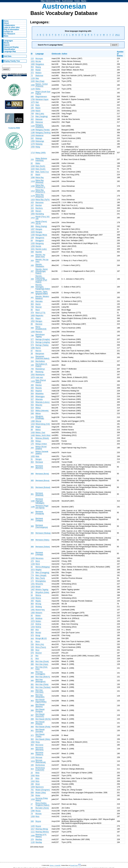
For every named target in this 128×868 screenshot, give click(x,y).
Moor (37, 650)
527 (32, 399)
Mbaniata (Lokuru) (43, 402)
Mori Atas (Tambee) (43, 687)
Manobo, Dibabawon (40, 265)
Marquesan (40, 354)
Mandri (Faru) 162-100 (43, 218)
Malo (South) (40, 169)
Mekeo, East (40, 433)
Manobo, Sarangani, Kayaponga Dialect (43, 287)
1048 (33, 166)
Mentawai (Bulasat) (43, 487)
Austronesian (68, 1)
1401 (33, 223)
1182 (33, 501)
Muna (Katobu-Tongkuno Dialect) (42, 804)
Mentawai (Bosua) (42, 481)
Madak (38, 70)
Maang (38, 67)
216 (32, 105)
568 (32, 328)
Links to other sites (12, 27)
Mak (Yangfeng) (42, 116)
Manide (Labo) (41, 249)
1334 (33, 799)
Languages (8, 41)
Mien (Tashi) (40, 578)
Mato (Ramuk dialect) (41, 381)
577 (32, 339)
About (6, 23)
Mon (37, 630)
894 (32, 696)
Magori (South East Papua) (43, 93)
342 (32, 618)
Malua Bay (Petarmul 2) (40, 191)
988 (32, 540)
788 (32, 336)
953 (32, 633)
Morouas (39, 757)
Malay (38, 147)
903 (32, 701)
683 (32, 630)
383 (32, 70)
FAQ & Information (11, 30)
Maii (37, 102)
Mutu (37, 816)
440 (32, 293)
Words (7, 43)
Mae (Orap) (40, 81)
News (6, 36)
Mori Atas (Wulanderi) (40, 696)
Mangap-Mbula (41, 235)
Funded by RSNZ (14, 128)
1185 (33, 507)
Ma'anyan (39, 59)
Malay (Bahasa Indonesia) (41, 159)
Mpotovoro (40, 787)
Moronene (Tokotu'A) (39, 754)
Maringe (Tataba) (42, 345)
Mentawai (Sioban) (43, 547)
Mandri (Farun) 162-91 (41, 223)
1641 (33, 249)
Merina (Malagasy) (43, 567)
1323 (33, 200)
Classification (9, 49)
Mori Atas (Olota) (42, 684)
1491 (33, 610)
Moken (38, 616)
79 (32, 814)
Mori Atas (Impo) (42, 664)
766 (32, 795)
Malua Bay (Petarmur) (40, 196)
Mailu (38, 105)
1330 (33, 235)
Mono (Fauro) (41, 647)
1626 (33, 232)
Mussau (39, 814)
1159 (33, 78)
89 (32, 430)
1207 (33, 229)
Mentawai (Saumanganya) (42, 526)
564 (32, 394)
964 (32, 604)
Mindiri (38, 587)
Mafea (38, 89)
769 (32, 114)
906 (32, 754)
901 (32, 731)
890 (32, 681)
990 (32, 474)
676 (32, 653)
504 (32, 172)
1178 (33, 196)
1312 (33, 191)
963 (32, 304)
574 (32, 342)
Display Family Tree (12, 61)
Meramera (39, 558)
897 (32, 715)
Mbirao (38, 413)
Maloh (38, 175)
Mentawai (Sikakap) (43, 533)
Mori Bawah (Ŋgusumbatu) (41, 701)
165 (32, 108)
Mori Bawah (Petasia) (40, 723)
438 (32, 279)
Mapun (38, 318)
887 (32, 668)
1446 (33, 435)
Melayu (38, 441)
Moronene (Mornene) (39, 749)
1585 (33, 836)
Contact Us (8, 32)
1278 (33, 144)
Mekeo (38, 430)
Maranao (39, 324)
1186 (33, 133)
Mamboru (39, 208)
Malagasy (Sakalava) (40, 126)
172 (32, 581)
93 (32, 592)
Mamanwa (39, 202)
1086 (33, 348)
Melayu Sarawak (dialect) (42, 453)
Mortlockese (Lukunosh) (40, 769)
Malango (39, 138)
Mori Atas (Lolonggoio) (40, 673)
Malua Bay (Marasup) (40, 181)
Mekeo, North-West (43, 435)
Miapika (38, 570)
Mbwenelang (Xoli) (43, 424)
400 (32, 385)
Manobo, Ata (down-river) (40, 256)
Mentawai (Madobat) (39, 494)
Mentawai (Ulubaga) (39, 553)
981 (32, 494)
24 (32, 656)
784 (32, 307)
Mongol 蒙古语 (41, 638)
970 (32, 635)
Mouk (38, 784)
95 (32, 616)
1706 (33, 99)
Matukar (39, 385)
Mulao (38, 795)
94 (32, 595)
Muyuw (38, 821)
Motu (37, 778)
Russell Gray (74, 865)
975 (32, 578)
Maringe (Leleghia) (43, 342)
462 (32, 119)
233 (32, 159)
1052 (33, 321)
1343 (33, 135)
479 (32, 313)
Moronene (39, 745)
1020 (33, 169)
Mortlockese (40, 765)
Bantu (84, 1)
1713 (33, 153)
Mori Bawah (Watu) (43, 739)
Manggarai (40, 241)
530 (32, 644)
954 (32, 67)
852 (32, 391)
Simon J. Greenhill (55, 865)
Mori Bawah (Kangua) (40, 710)
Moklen (38, 621)
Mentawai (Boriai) (42, 474)
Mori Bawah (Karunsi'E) (40, 715)
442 (32, 301)
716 (32, 116)
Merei (38, 561)
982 (32, 519)
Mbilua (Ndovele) (42, 411)
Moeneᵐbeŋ (40, 610)
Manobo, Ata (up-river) (42, 261)
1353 (33, 587)
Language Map (10, 51)
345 (32, 765)
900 (32, 727)
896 (32, 710)
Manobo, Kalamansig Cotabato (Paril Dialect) (41, 279)
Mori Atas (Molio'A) (43, 677)
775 (32, 573)
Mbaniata (39, 399)
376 (32, 839)
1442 (33, 598)
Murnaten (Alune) (42, 808)
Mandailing (40, 214)
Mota (37, 773)
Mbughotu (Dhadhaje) (40, 417)
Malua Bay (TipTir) (43, 200)
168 (32, 211)
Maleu (38, 163)
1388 (33, 421)
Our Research (10, 34)
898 (32, 719)
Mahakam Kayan (42, 99)
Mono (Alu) (40, 644)
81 (32, 642)
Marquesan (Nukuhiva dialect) (42, 357)
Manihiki (39, 252)
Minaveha (39, 584)
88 (32, 372)
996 (32, 650)
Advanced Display (11, 47)
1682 (33, 742)
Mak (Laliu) (40, 114)
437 (32, 271)
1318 (33, 181)
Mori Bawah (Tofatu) (40, 735)
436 (32, 265)
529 (32, 647)
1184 (33, 126)
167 (32, 205)
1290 (33, 186)
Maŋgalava (40, 64)
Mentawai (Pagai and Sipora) (42, 507)
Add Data (8, 56)
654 (32, 357)
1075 (33, 102)
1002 (33, 375)
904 (32, 745)
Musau (38, 811)
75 (32, 76)
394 (32, 388)
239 (32, 238)
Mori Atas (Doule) (42, 661)
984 (32, 467)
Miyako (38, 601)
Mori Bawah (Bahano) (40, 706)
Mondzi (38, 633)
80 (32, 808)
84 (32, 241)
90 (32, 438)
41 (32, 659)
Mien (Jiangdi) (41, 575)
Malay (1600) (41, 153)
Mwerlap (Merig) (42, 829)
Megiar (38, 427)
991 (32, 487)
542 (32, 138)
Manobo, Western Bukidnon (42, 297)
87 (32, 351)
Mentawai (39, 462)
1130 (33, 842)
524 (32, 408)
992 (32, 533)
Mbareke (39, 405)
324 (32, 208)
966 (32, 226)
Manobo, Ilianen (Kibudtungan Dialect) (42, 271)
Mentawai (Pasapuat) (40, 513)
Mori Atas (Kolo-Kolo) (42, 668)
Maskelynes (40, 375)
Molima (38, 624)
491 (32, 318)
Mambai (39, 205)
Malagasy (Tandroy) (43, 133)
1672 (33, 570)
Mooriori (39, 653)
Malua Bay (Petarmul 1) (40, 186)
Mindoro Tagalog (42, 590)
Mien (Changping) (42, 573)
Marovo (38, 351)
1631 (33, 61)
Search (7, 45)
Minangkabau (41, 581)
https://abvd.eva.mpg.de (51, 1)
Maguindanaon (41, 97)
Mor (37, 656)
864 (32, 462)
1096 (33, 177)
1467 (33, 590)
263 (32, 448)
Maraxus (39, 332)
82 (32, 163)
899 (32, 723)
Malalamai (39, 135)
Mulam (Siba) (41, 793)
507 (32, 453)
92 (32, 567)
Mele (37, 456)
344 (32, 361)
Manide (38, 246)
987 (32, 513)
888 (32, 673)
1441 (33, 584)
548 (32, 413)
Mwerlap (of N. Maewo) (41, 836)
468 (32, 441)
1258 (33, 246)
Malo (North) (40, 166)
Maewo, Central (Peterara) (42, 85)
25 (32, 773)
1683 (33, 316)
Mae (37, 78)
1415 (33, 218)
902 (32, 739)
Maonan (39, 307)
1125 (33, 89)
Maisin (38, 108)
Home (6, 21)
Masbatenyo (40, 369)
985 (32, 481)
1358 (33, 816)
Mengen (39, 459)
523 (32, 411)
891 (32, 684)
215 (32, 59)
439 (32, 287)
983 (32, 553)
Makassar (39, 122)
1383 (33, 613)
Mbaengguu (40, 396)
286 (32, 784)
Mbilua (38, 408)
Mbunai (38, 421)
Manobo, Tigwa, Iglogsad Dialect (42, 293)
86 (32, 324)
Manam (38, 211)
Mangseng (40, 243)
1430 (33, 433)
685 (32, 97)
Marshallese (40, 361)
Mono (38, 642)
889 (32, 677)
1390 (33, 811)
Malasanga (40, 141)
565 (32, 396)
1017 (33, 829)
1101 (33, 757)
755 (32, 369)
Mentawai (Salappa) (39, 519)
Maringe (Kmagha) (43, 339)
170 (32, 444)
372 (32, 73)
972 (32, 735)
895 (32, 706)
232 (32, 607)
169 (32, 365)
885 (32, 661)
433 (32, 202)
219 (32, 624)
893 (32, 691)
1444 (33, 781)
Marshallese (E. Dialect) (41, 365)
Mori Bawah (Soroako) (40, 731)
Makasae (39, 119)
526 (32, 402)
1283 (33, 332)
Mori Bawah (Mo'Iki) (43, 719)
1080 (33, 85)
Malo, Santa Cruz (42, 172)
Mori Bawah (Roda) (43, 727)
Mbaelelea (39, 394)
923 (32, 769)
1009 (33, 787)
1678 (33, 377)
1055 (33, 456)
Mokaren (39, 613)
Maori (38, 310)
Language (40, 54)
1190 (33, 130)
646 (32, 821)
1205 (33, 558)
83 (32, 175)
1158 (33, 564)
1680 (33, 64)
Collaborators (9, 25)
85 (32, 310)
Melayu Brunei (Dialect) (41, 448)
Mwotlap (39, 839)
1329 (33, 381)
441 (32, 297)
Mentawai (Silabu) (42, 540)
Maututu (39, 388)
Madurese (39, 76)
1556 (33, 147)
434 (32, 261)
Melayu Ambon (41, 444)
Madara (38, 73)
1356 (33, 141)
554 (32, 405)
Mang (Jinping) (41, 226)
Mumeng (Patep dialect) (42, 799)
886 (32, 664)
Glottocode (56, 54)
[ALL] (117, 35)
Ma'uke (38, 61)
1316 (33, 424)
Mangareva (40, 238)
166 (32, 122)
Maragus (39, 321)
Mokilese (39, 618)
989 (32, 526)
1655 (33, 214)
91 (32, 459)
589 (32, 252)
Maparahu (39, 316)
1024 (33, 761)
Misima (38, 595)
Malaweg (39, 144)
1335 (33, 243)
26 (32, 778)
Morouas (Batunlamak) (41, 761)
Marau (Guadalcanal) (41, 328)
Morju (38, 742)
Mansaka (39, 301)
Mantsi (38, 304)
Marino (38, 348)
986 (32, 547)
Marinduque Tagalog (40, 336)
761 (32, 790)
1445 (33, 826)
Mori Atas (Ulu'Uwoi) (39, 691)
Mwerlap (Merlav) (42, 832)
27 (32, 804)
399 (32, 427)
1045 (33, 81)
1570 (33, 621)
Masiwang (39, 372)
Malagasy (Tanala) (43, 130)
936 (32, 793)
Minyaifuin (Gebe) (42, 592)
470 (32, 561)
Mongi (38, 635)
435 (32, 256)
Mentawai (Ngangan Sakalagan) (40, 501)
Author (64, 54)
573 (32, 345)
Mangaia (39, 229)
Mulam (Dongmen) (43, 790)
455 (32, 601)
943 (32, 639)
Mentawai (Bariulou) (39, 467)
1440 (33, 111)
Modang (39, 607)
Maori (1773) (40, 313)
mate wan (39, 377)
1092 (33, 776)
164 (32, 93)
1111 (33, 832)
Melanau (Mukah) (42, 438)
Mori (37, 659)
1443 (33, 627)
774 (32, 575)
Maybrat (39, 391)
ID (32, 54)
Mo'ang (38, 604)
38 (32, 354)
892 (32, 687)
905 (32, 749)
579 (32, 417)
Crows (77, 1)
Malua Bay (40, 177)
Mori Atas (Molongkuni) (40, 681)
